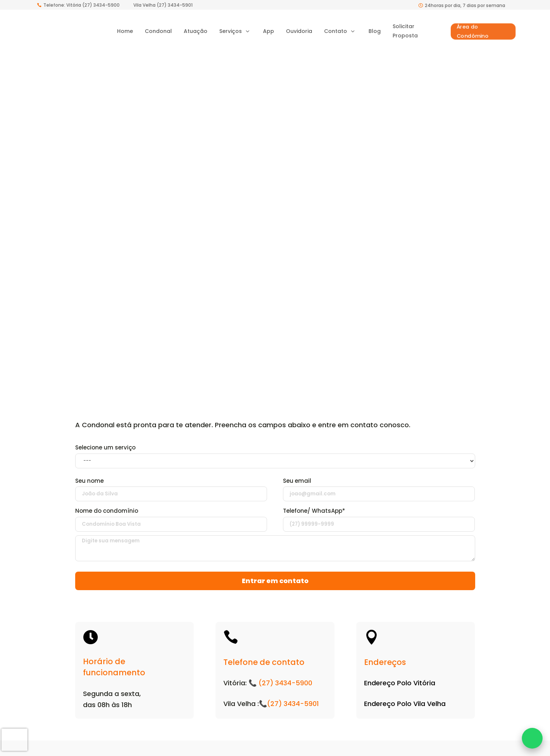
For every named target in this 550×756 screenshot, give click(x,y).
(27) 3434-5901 (293, 707)
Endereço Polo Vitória (400, 686)
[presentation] (14, 740)
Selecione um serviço (105, 450)
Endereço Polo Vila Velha (405, 707)
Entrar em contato (275, 584)
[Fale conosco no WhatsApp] (532, 738)
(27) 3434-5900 (285, 686)
